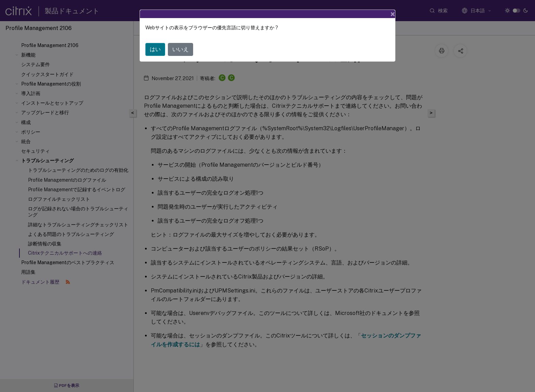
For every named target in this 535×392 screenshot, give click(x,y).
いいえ (180, 49)
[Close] (393, 14)
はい (155, 49)
